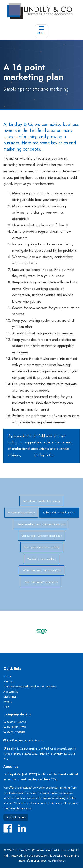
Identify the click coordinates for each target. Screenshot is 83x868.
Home (7, 676)
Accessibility (11, 692)
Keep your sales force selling (42, 547)
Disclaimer (10, 697)
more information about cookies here (41, 861)
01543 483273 (16, 722)
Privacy (8, 702)
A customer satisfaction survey (42, 501)
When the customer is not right (42, 570)
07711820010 (16, 732)
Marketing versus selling (42, 559)
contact (28, 455)
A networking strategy (21, 512)
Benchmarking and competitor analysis (41, 524)
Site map (9, 681)
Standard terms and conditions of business (30, 686)
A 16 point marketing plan (59, 512)
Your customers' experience (41, 582)
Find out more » (16, 817)
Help (6, 707)
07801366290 (16, 727)
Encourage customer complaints (42, 536)
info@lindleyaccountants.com (25, 740)
